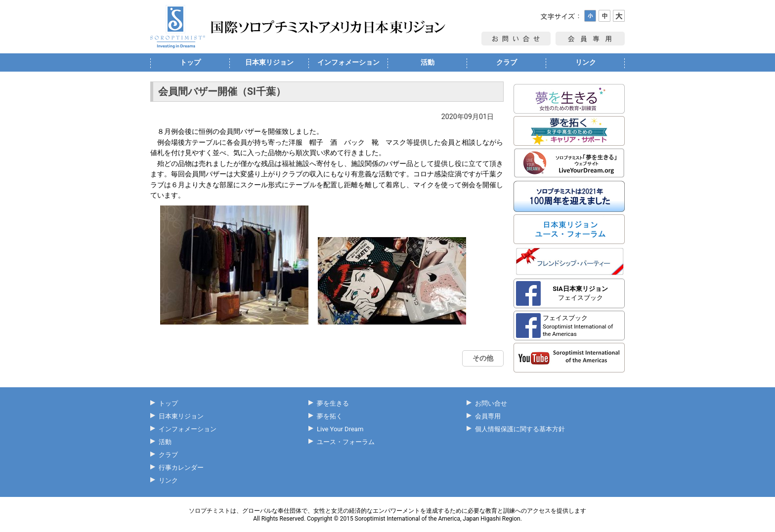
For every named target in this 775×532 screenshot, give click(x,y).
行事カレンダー (181, 468)
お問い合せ (491, 403)
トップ (190, 62)
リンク (586, 62)
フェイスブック (580, 293)
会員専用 (488, 416)
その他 (483, 358)
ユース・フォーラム (346, 442)
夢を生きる (333, 403)
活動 (428, 62)
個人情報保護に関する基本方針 (520, 429)
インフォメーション (348, 62)
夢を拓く (330, 416)
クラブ (507, 62)
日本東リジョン (269, 62)
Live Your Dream (340, 429)
